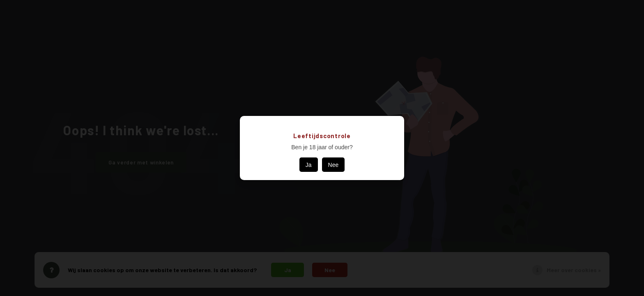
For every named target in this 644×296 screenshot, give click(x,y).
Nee (333, 165)
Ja (309, 165)
